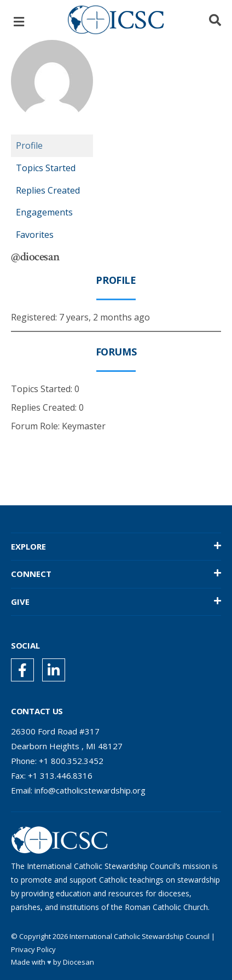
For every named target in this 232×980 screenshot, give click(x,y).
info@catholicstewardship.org (90, 790)
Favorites (35, 235)
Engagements (44, 212)
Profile (29, 145)
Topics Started (46, 168)
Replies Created (48, 190)
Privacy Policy (33, 949)
